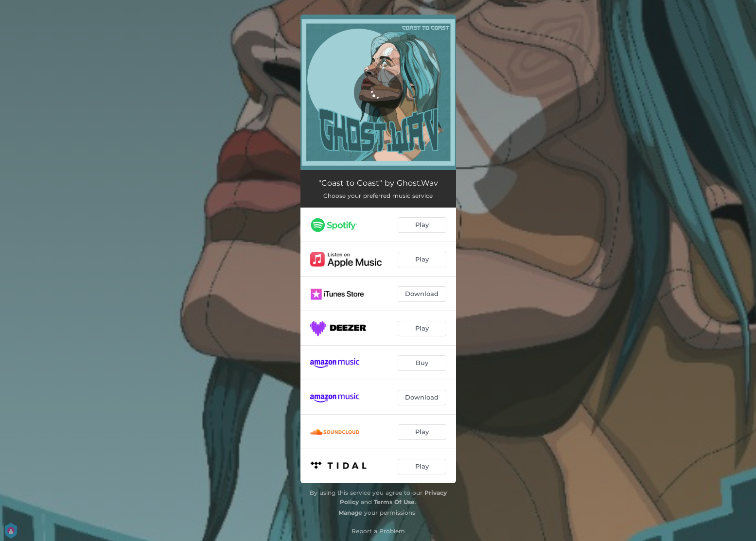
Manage (350, 513)
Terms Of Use (394, 502)
